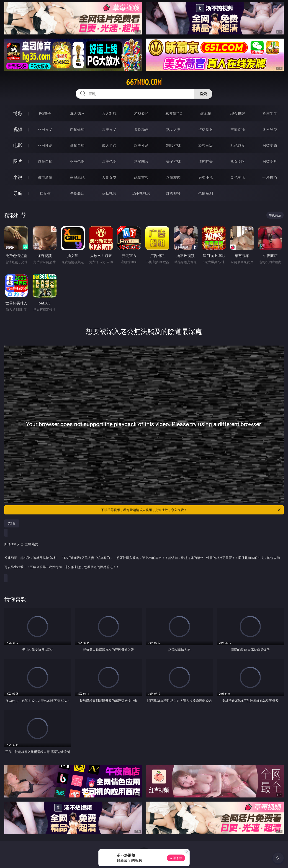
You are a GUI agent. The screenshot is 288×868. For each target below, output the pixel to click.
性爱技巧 (270, 177)
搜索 (203, 94)
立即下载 (176, 858)
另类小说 (206, 177)
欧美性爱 (141, 145)
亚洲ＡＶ (45, 129)
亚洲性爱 (45, 145)
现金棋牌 (238, 113)
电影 (18, 145)
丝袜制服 (206, 129)
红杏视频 (173, 193)
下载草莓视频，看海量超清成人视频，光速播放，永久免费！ (191, 510)
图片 (18, 161)
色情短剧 (206, 193)
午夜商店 (77, 193)
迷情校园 (173, 177)
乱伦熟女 (238, 145)
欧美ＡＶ (109, 129)
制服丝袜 (173, 145)
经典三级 (206, 145)
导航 (18, 193)
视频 (18, 129)
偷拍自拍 (77, 145)
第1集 (12, 523)
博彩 (18, 113)
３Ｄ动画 (141, 129)
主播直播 (238, 129)
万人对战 (109, 113)
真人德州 (77, 113)
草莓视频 (109, 193)
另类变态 (270, 145)
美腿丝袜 (173, 161)
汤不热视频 (141, 193)
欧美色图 (109, 161)
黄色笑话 (238, 177)
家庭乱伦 (77, 177)
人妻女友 (109, 177)
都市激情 (45, 177)
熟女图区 (238, 161)
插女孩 (45, 193)
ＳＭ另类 (270, 129)
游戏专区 (141, 113)
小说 (18, 177)
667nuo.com (144, 82)
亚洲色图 (77, 161)
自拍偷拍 (77, 129)
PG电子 (45, 113)
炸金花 (206, 113)
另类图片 (270, 161)
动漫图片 (141, 161)
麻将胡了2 (174, 113)
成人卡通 (109, 145)
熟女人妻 (173, 129)
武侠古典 (141, 177)
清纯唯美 (206, 161)
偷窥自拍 (45, 161)
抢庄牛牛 (270, 113)
